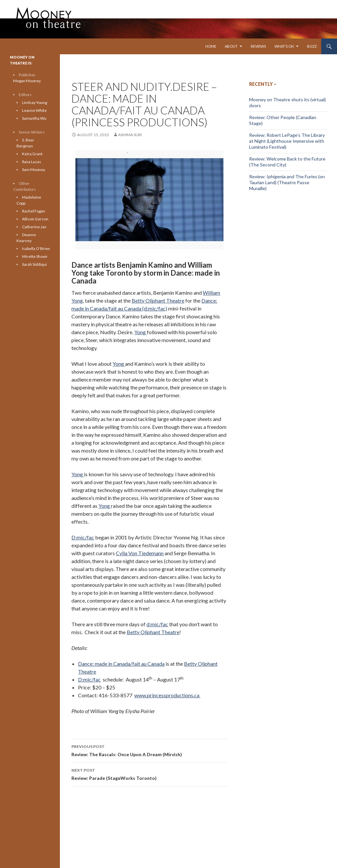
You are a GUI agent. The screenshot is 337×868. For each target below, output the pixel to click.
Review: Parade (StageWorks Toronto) (149, 774)
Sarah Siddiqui (34, 264)
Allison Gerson (35, 219)
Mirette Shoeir (35, 256)
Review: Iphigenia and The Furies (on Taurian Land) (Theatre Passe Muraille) (287, 182)
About (231, 46)
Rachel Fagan (34, 211)
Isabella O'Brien (36, 248)
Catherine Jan (34, 227)
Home (211, 46)
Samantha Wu (34, 118)
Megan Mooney (27, 81)
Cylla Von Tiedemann (140, 553)
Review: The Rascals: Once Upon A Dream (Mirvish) (149, 750)
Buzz (312, 46)
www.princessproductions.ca (167, 695)
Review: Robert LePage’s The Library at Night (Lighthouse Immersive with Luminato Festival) (287, 141)
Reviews (258, 46)
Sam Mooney (34, 170)
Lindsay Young (35, 102)
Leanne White (34, 110)
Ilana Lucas (32, 162)
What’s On (284, 46)
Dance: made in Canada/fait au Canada (121, 664)
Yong (141, 332)
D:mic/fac (83, 537)
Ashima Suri (130, 135)
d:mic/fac (157, 624)
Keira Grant (32, 154)
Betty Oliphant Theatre (158, 300)
